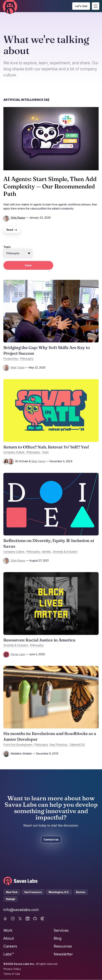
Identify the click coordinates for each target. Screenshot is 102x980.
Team (45, 452)
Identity (46, 552)
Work (8, 930)
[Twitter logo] (20, 919)
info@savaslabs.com (21, 910)
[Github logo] (35, 919)
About (9, 938)
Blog (58, 938)
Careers (10, 946)
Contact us (51, 839)
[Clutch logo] (42, 919)
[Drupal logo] (5, 919)
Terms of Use (12, 974)
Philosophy (27, 359)
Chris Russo (18, 218)
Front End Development (18, 745)
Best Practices (59, 745)
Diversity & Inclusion (65, 552)
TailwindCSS (77, 745)
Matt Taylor (18, 367)
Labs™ (9, 954)
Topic (7, 247)
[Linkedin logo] (28, 919)
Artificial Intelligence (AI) (26, 100)
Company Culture (14, 452)
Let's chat (81, 6)
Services (61, 930)
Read (12, 230)
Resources (63, 946)
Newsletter (63, 954)
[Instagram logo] (13, 919)
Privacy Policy (12, 969)
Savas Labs (18, 654)
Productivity (11, 359)
